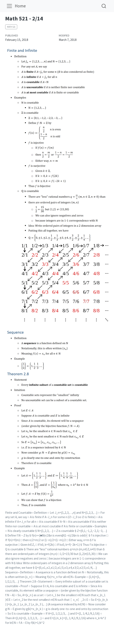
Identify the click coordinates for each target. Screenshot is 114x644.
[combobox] (104, 6)
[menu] (9, 6)
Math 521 (11, 27)
